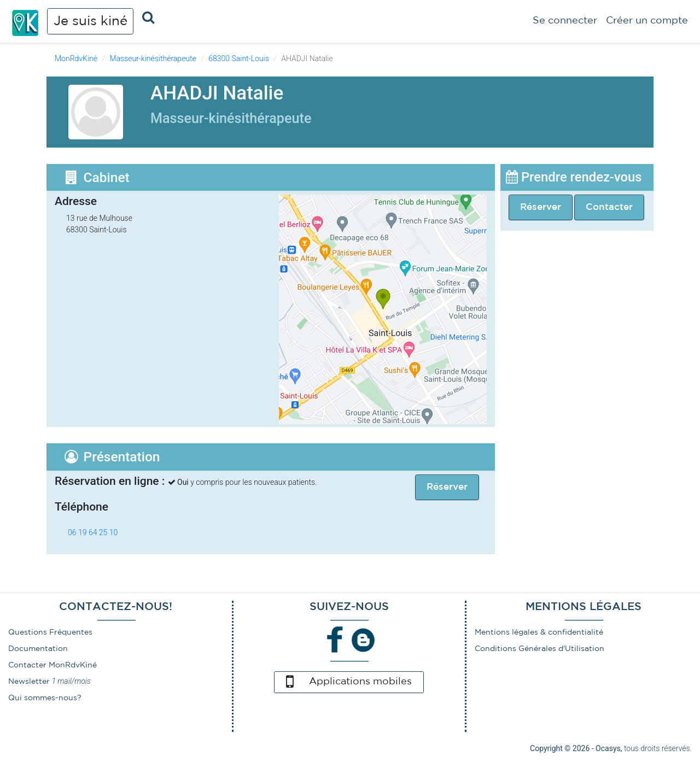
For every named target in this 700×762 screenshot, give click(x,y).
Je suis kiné (91, 21)
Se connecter (565, 21)
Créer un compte (647, 21)
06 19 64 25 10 (93, 532)
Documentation (38, 649)
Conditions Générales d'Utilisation (539, 649)
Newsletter (29, 682)
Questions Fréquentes (50, 632)
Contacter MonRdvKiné (52, 665)
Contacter (609, 207)
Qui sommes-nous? (45, 698)
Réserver (541, 207)
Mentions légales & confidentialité (539, 632)
